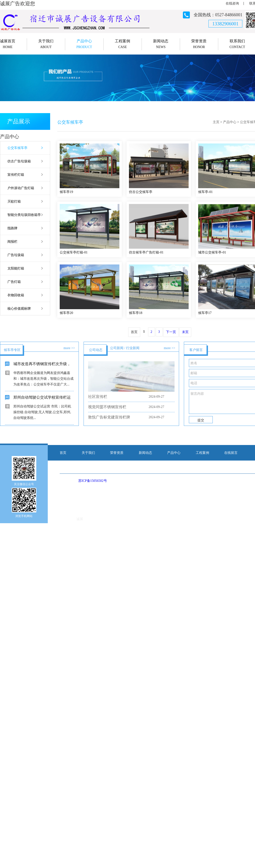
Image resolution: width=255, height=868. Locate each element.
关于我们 (88, 453)
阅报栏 (12, 242)
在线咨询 (232, 3)
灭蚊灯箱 (14, 201)
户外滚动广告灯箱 (21, 188)
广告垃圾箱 (16, 255)
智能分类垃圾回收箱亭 (24, 215)
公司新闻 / (118, 348)
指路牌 (12, 228)
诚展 (80, 519)
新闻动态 (145, 453)
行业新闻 (133, 348)
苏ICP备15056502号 (93, 481)
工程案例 (202, 453)
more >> (69, 348)
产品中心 (230, 122)
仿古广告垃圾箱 (19, 161)
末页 (185, 332)
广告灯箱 (14, 282)
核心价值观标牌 (19, 309)
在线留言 (231, 453)
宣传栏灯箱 (16, 175)
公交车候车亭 (17, 148)
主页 (216, 122)
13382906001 (225, 24)
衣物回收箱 (16, 295)
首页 (63, 453)
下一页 (171, 332)
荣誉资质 (117, 453)
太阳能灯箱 (16, 268)
